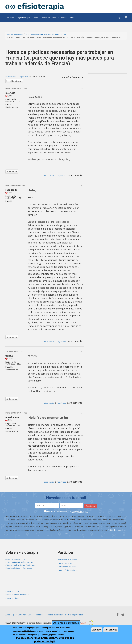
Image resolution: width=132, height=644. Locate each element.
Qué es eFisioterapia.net (16, 559)
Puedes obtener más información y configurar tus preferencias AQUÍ (45, 640)
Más (73, 18)
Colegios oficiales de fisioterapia (19, 570)
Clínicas (64, 18)
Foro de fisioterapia (16, 34)
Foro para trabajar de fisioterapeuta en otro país (51, 34)
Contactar (22, 614)
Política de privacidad (74, 614)
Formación (45, 18)
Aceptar (97, 630)
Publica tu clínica (12, 598)
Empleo (55, 18)
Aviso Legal (10, 614)
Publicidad (40, 614)
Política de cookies (55, 614)
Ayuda (31, 614)
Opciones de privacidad (66, 623)
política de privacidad (80, 511)
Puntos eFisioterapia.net (68, 570)
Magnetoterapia (23, 18)
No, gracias (111, 630)
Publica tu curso (12, 591)
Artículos (10, 18)
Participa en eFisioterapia (68, 559)
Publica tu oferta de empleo (17, 594)
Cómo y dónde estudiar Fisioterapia (20, 566)
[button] (126, 18)
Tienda (35, 18)
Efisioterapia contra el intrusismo (19, 563)
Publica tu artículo (65, 563)
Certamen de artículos (67, 566)
